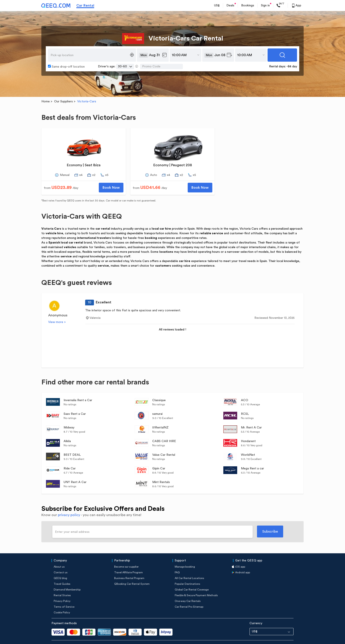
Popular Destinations (187, 573)
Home (46, 90)
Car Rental (85, 6)
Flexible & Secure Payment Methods (196, 584)
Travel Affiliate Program (128, 561)
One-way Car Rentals (188, 590)
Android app (243, 561)
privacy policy (69, 504)
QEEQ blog (60, 567)
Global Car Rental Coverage (192, 579)
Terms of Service (64, 596)
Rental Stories (62, 584)
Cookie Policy (62, 602)
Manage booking (185, 556)
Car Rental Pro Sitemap (189, 596)
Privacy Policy (62, 590)
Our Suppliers (63, 90)
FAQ (177, 561)
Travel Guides (62, 573)
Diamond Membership (67, 579)
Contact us (61, 561)
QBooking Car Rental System (132, 573)
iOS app (240, 556)
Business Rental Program (129, 567)
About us (59, 556)
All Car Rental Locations (189, 567)
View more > (57, 311)
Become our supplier (126, 556)
